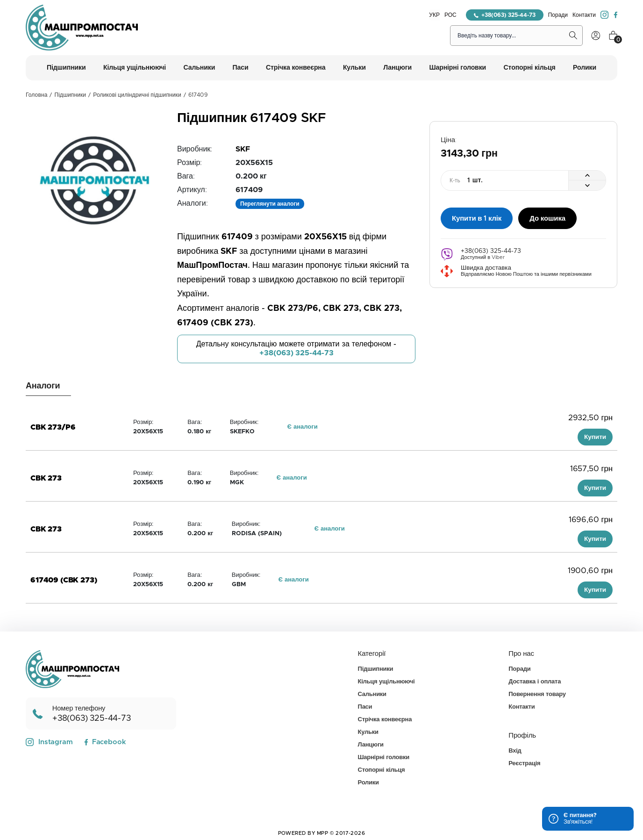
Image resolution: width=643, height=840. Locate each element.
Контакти (584, 15)
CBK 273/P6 (53, 427)
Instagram (49, 742)
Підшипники (71, 95)
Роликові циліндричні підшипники (137, 95)
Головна (36, 95)
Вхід (515, 751)
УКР (434, 15)
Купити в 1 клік (477, 218)
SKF (243, 149)
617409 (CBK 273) (64, 580)
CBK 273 (46, 478)
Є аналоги (303, 427)
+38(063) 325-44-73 (505, 15)
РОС (450, 15)
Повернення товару (537, 694)
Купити (595, 437)
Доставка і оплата (535, 682)
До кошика (547, 218)
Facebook (105, 742)
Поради (558, 15)
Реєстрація (524, 764)
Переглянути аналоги (270, 204)
